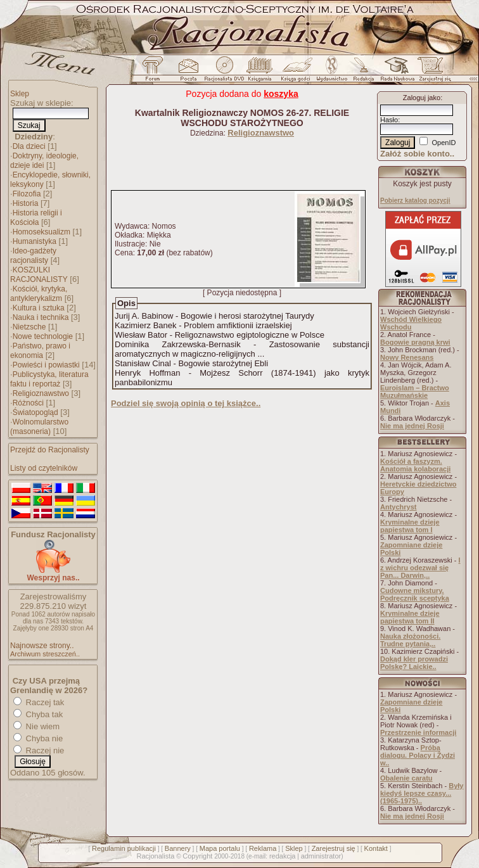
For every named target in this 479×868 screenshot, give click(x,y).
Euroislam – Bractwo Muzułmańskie (415, 392)
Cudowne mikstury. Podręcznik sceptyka (415, 594)
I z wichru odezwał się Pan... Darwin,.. (420, 568)
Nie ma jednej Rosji (412, 426)
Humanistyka (35, 241)
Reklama (263, 848)
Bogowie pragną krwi (415, 342)
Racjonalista (155, 856)
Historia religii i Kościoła (36, 218)
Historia (26, 203)
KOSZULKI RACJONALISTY (39, 275)
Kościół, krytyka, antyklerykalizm (39, 294)
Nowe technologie (43, 336)
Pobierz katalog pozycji (415, 201)
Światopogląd (35, 412)
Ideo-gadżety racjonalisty (33, 256)
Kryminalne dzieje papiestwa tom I (410, 526)
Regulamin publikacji (124, 848)
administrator (321, 856)
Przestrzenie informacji (418, 732)
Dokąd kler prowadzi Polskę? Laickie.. (414, 663)
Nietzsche (29, 327)
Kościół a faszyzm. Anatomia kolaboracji (415, 465)
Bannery (178, 848)
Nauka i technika (41, 317)
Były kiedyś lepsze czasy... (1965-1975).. (422, 793)
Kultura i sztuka (39, 308)
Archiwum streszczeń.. (45, 654)
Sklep (20, 94)
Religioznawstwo (41, 393)
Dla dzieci (29, 146)
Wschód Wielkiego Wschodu (411, 323)
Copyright (197, 856)
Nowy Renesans (407, 357)
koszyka (281, 94)
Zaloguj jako (422, 98)
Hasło (389, 120)
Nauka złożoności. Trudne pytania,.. (410, 640)
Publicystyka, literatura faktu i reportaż (49, 379)
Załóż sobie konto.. (417, 154)
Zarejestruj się (334, 848)
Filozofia (27, 194)
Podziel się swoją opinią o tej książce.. (186, 403)
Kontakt (376, 848)
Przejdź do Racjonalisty (50, 450)
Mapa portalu (220, 848)
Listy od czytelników (44, 468)
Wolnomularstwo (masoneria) (39, 427)
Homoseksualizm (42, 232)
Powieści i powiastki (46, 365)
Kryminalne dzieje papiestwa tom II (410, 617)
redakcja (283, 856)
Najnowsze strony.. (42, 646)
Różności (28, 403)
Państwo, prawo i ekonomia (40, 351)
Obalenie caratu (406, 778)
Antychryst (398, 507)
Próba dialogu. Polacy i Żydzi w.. (418, 755)
